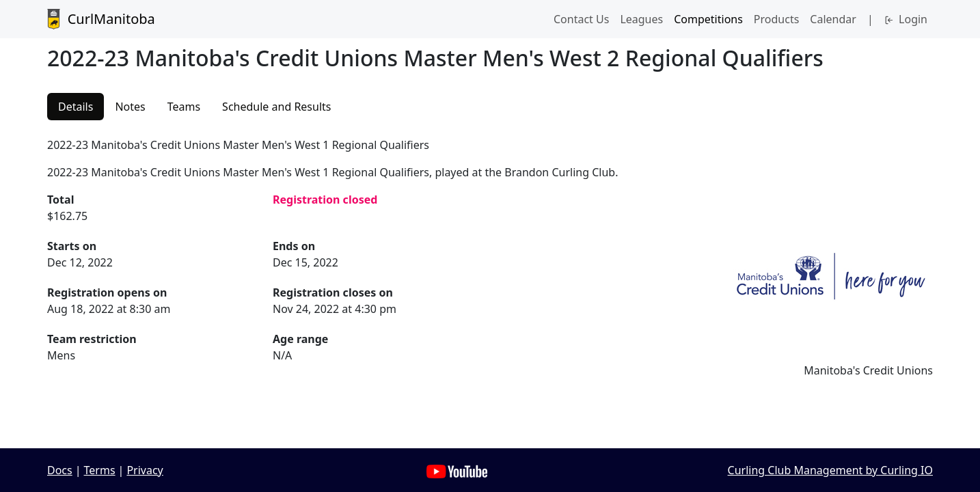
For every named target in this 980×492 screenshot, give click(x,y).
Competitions (708, 19)
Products (777, 19)
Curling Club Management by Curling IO (830, 470)
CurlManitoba (101, 19)
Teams (184, 107)
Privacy (145, 470)
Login (906, 19)
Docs (60, 470)
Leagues (641, 19)
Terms (100, 470)
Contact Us (581, 19)
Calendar (833, 19)
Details (76, 107)
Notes (130, 107)
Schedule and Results (276, 107)
